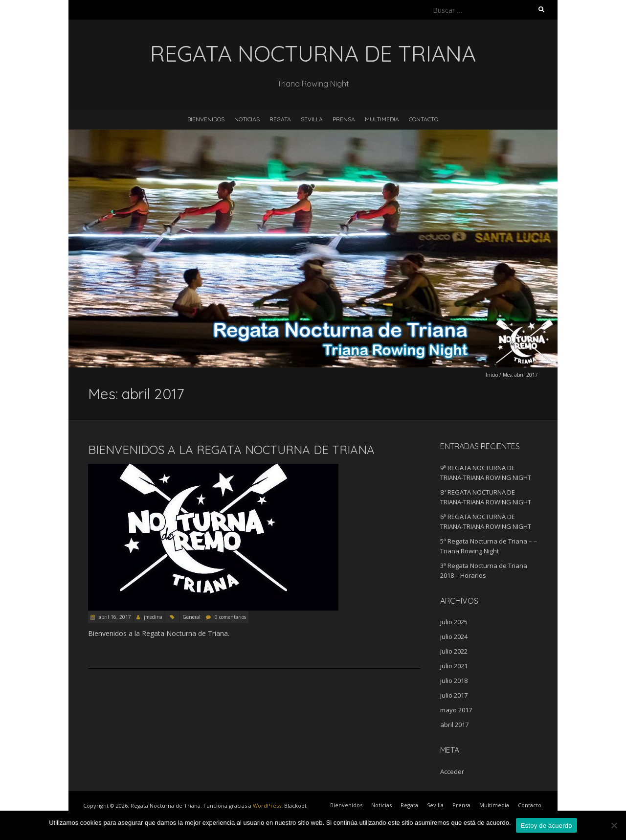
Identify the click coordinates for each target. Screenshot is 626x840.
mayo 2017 (456, 710)
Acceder (452, 772)
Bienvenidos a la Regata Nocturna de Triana (231, 450)
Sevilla (312, 119)
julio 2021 (454, 666)
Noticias (247, 119)
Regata (280, 119)
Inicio (492, 375)
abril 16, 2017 (114, 617)
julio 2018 (454, 681)
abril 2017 (454, 725)
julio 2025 (454, 622)
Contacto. (424, 119)
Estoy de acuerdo (547, 826)
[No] (614, 825)
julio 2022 (454, 651)
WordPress (267, 806)
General (191, 617)
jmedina (153, 617)
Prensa (344, 119)
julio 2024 (454, 636)
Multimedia (382, 119)
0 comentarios (230, 617)
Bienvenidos (206, 119)
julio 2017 (454, 695)
